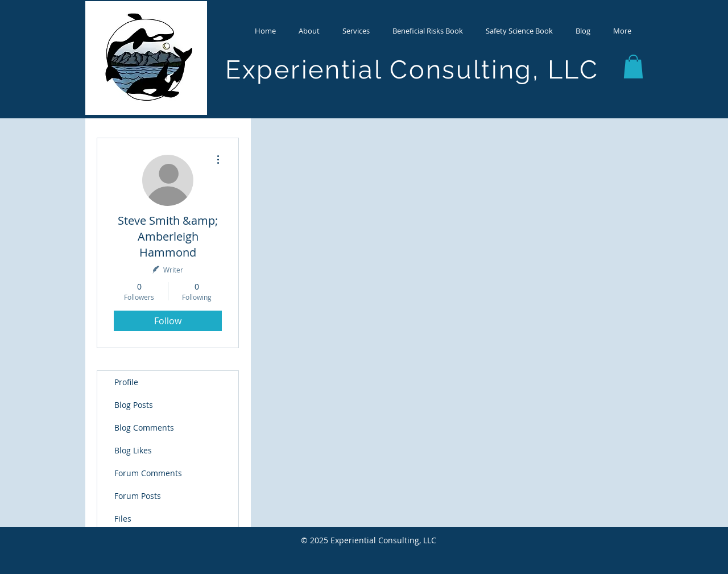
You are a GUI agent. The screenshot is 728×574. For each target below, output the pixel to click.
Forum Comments (148, 473)
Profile (126, 382)
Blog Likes (133, 450)
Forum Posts (138, 496)
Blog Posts (134, 405)
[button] (309, 31)
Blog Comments (144, 428)
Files (123, 519)
